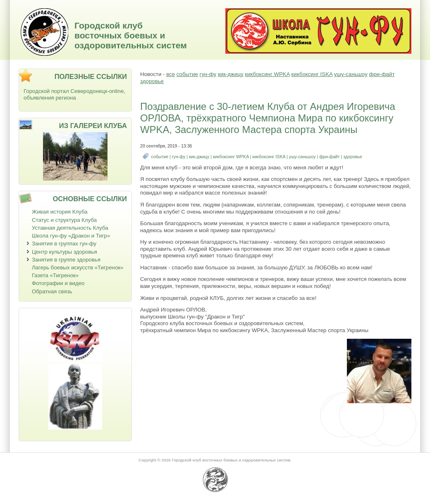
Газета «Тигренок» (55, 275)
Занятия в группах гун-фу (64, 244)
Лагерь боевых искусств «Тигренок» (78, 267)
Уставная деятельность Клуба (70, 228)
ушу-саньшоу (351, 74)
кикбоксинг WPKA (267, 74)
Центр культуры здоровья (64, 252)
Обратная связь (52, 291)
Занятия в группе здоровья (66, 260)
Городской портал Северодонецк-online (74, 91)
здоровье (152, 81)
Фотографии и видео (58, 283)
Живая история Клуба (60, 212)
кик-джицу (231, 74)
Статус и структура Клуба (64, 220)
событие (187, 74)
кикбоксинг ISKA (312, 74)
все (171, 74)
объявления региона (50, 98)
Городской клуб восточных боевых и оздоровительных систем (131, 35)
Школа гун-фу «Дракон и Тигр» (71, 236)
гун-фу (208, 74)
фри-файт (382, 74)
